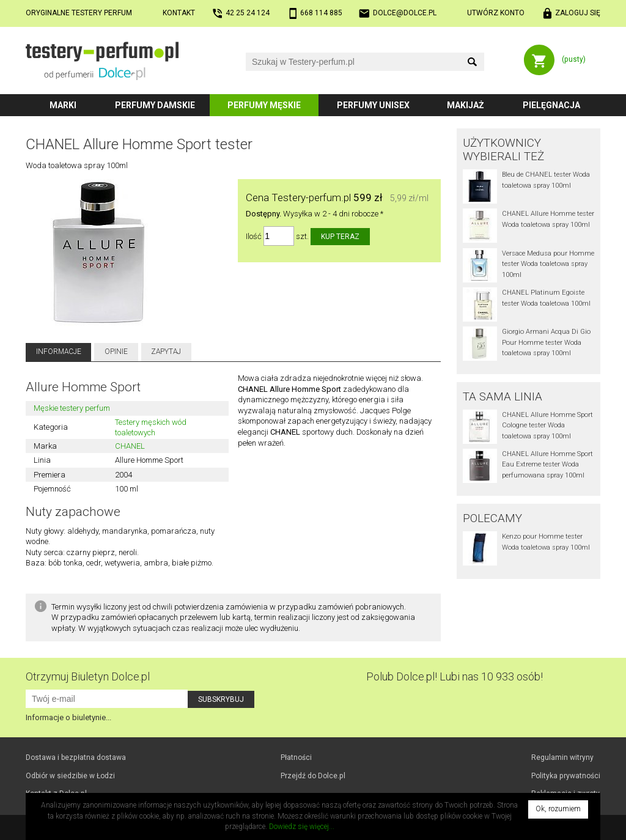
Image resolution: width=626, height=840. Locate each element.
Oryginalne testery (79, 13)
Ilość (254, 236)
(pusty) (574, 59)
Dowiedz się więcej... (302, 827)
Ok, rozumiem (558, 809)
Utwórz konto (496, 13)
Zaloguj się (578, 13)
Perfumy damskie (155, 105)
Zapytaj (166, 352)
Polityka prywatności (566, 776)
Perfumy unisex (373, 105)
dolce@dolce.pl (405, 13)
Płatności (296, 757)
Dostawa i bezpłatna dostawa (76, 757)
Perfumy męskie (264, 105)
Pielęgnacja (551, 105)
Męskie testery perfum (72, 408)
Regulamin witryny (562, 757)
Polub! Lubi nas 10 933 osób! (455, 676)
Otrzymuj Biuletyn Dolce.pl (88, 676)
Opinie (116, 352)
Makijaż (466, 105)
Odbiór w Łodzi (70, 776)
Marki (63, 105)
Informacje (59, 352)
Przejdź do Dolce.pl (313, 776)
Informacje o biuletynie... (68, 717)
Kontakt (179, 13)
